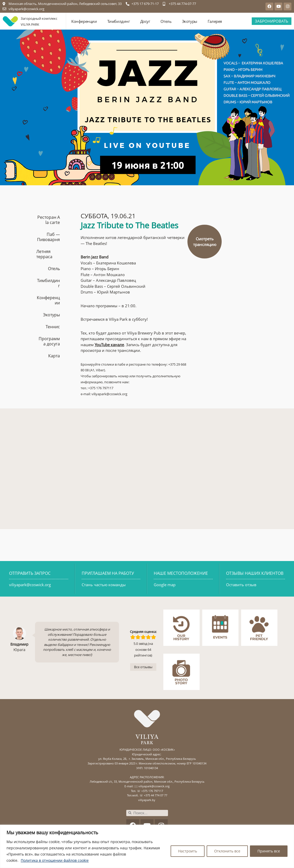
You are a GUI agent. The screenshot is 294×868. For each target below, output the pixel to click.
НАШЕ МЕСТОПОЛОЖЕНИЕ (181, 573)
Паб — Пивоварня (48, 237)
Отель (166, 21)
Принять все (269, 851)
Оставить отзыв (241, 585)
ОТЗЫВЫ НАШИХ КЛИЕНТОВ (255, 573)
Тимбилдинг (119, 21)
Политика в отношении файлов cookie (55, 860)
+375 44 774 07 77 (156, 795)
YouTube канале (109, 345)
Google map (165, 585)
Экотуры (190, 21)
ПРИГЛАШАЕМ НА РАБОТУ (108, 573)
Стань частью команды (104, 585)
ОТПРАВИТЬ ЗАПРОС (30, 573)
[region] (147, 846)
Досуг (145, 21)
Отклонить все (227, 851)
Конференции (84, 21)
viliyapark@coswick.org (30, 585)
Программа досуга (49, 341)
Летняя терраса (44, 254)
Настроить (188, 851)
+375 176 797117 (152, 791)
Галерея (215, 21)
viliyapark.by (147, 800)
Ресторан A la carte (49, 220)
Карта (54, 356)
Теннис (53, 327)
